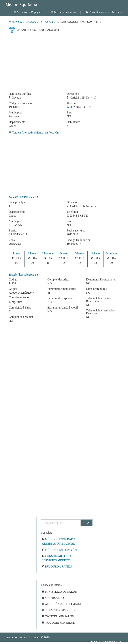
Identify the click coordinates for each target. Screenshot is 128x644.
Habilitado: (73, 122)
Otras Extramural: (97, 289)
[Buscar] (87, 523)
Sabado (95, 253)
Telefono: (72, 103)
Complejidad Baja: (20, 308)
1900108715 (16, 107)
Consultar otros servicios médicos (57, 558)
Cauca (31, 22)
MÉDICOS (15, 22)
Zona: (12, 240)
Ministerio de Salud (59, 592)
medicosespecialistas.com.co (23, 637)
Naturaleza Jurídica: (20, 94)
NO (69, 116)
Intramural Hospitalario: (62, 298)
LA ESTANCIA (18, 234)
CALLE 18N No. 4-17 (83, 98)
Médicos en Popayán (28, 12)
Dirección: (73, 94)
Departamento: (17, 122)
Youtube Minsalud (59, 623)
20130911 (73, 234)
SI (68, 126)
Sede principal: (18, 202)
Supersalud (53, 598)
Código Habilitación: (79, 240)
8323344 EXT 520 (81, 107)
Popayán (46, 22)
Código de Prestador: (21, 103)
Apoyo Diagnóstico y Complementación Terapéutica (21, 297)
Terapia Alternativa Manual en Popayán (35, 132)
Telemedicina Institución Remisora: (101, 312)
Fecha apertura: (76, 231)
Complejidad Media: (21, 317)
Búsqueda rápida (57, 567)
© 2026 (28, 637)
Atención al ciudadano (62, 604)
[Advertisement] (64, 62)
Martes (32, 253)
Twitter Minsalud (58, 616)
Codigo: (14, 280)
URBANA (15, 244)
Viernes (80, 253)
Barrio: (13, 231)
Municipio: (15, 113)
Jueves (64, 253)
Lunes (17, 253)
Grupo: (13, 289)
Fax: (69, 113)
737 (14, 283)
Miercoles (48, 253)
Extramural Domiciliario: (101, 280)
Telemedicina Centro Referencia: (98, 300)
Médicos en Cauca (64, 12)
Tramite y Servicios (59, 610)
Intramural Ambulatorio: (62, 289)
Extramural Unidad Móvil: (63, 308)
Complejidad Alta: (58, 280)
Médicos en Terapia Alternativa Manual (59, 541)
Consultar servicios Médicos (104, 12)
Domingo (111, 253)
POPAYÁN (15, 225)
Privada (16, 98)
